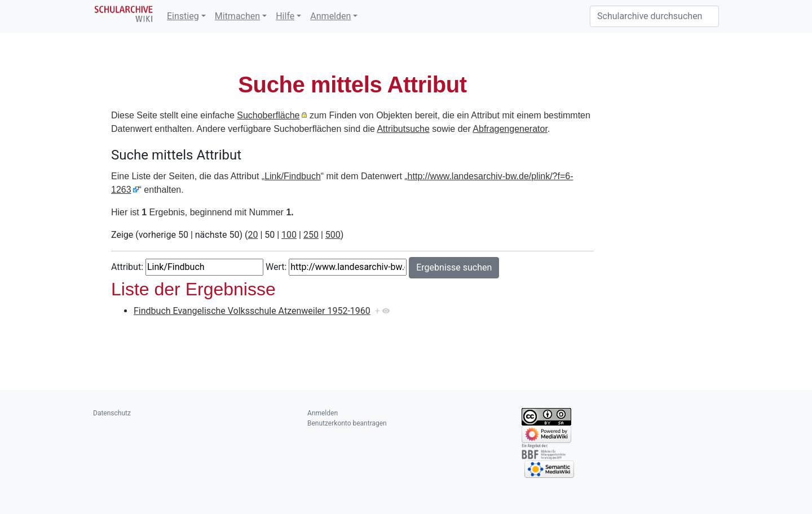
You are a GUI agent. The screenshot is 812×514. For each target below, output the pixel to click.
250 (311, 235)
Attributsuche (403, 129)
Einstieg (183, 16)
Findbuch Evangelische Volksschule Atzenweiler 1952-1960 (252, 311)
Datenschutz (112, 413)
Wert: (276, 267)
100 (289, 235)
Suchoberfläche (268, 115)
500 (333, 235)
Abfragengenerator (510, 129)
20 (253, 235)
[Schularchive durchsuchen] (654, 16)
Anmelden (330, 16)
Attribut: (127, 267)
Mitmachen (237, 16)
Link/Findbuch (293, 176)
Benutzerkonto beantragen (347, 423)
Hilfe (285, 16)
